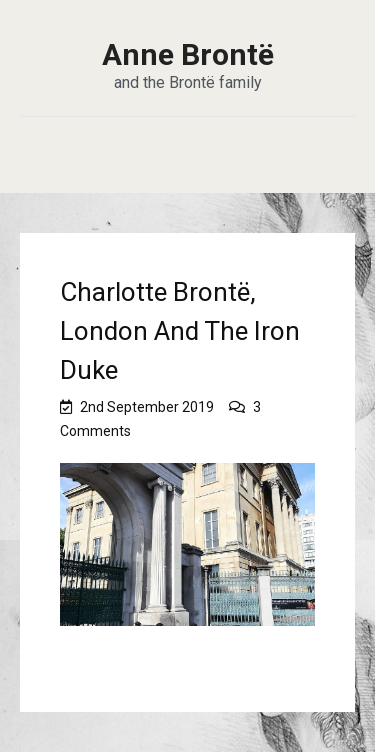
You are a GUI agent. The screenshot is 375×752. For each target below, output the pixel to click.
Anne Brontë (188, 55)
